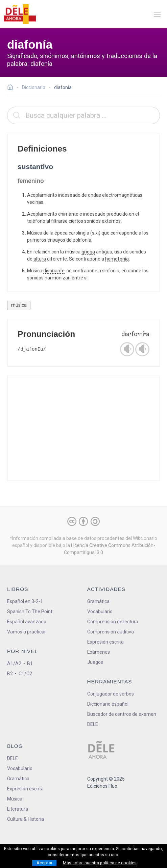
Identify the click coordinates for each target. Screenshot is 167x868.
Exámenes (99, 652)
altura (40, 259)
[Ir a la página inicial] (12, 88)
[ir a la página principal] (20, 14)
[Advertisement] (83, 428)
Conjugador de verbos (111, 694)
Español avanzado (27, 622)
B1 (30, 663)
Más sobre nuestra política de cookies (100, 863)
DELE (13, 758)
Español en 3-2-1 (25, 601)
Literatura (18, 809)
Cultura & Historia (26, 819)
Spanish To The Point (30, 612)
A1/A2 (14, 663)
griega (88, 252)
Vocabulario (100, 612)
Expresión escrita (105, 642)
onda (93, 195)
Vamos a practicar (27, 632)
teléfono (36, 221)
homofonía (117, 259)
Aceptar (44, 863)
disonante (54, 271)
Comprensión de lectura (113, 622)
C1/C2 (25, 674)
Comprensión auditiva (111, 632)
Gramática (98, 601)
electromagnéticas (122, 195)
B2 (10, 674)
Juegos (95, 662)
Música (15, 799)
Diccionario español (108, 704)
